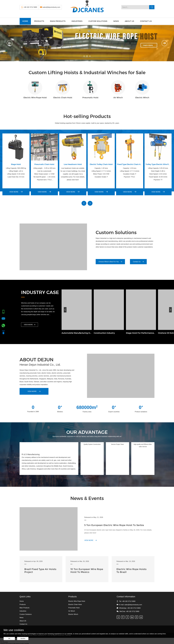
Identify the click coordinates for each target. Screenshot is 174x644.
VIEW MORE (16, 192)
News (116, 21)
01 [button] (84, 56)
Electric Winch (142, 98)
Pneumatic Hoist (90, 98)
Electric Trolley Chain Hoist (101, 164)
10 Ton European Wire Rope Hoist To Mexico (87, 571)
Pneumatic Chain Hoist (44, 164)
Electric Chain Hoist (63, 98)
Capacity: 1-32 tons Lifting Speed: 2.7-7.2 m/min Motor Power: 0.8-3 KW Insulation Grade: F (101, 173)
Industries (77, 21)
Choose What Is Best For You (110, 262)
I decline (23, 639)
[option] (87, 43)
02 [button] (87, 56)
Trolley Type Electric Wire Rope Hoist (158, 164)
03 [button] (90, 56)
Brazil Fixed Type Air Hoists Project (40, 571)
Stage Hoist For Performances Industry (141, 333)
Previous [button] (10, 43)
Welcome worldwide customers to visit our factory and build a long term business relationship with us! (87, 436)
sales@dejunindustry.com (51, 7)
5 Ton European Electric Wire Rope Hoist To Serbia (114, 525)
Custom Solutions (98, 21)
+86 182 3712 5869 (30, 7)
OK (9, 639)
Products (39, 21)
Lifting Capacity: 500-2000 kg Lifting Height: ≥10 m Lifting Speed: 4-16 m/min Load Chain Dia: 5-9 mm (16, 173)
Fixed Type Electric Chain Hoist (130, 164)
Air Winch (118, 98)
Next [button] (164, 43)
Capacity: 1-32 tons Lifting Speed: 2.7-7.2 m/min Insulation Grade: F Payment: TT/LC (130, 173)
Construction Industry (104, 333)
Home (25, 21)
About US (129, 21)
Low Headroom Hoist (73, 164)
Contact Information (126, 597)
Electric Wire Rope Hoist (35, 98)
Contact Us (146, 21)
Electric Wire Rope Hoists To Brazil (131, 571)
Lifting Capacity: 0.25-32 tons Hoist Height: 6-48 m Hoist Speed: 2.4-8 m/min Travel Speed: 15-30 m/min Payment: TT (158, 174)
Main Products (58, 21)
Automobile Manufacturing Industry (77, 333)
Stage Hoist (16, 164)
